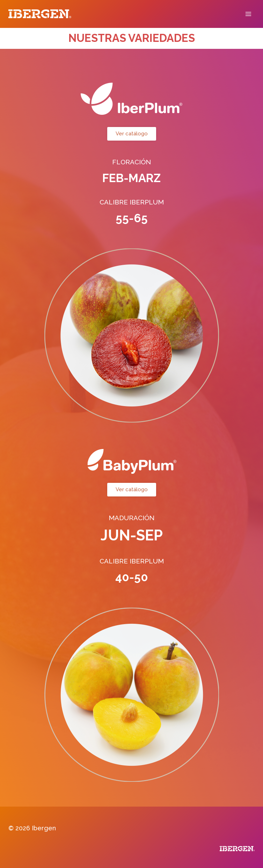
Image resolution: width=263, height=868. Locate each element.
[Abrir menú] (248, 14)
